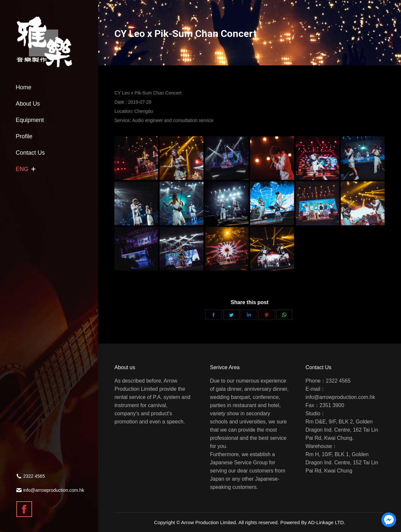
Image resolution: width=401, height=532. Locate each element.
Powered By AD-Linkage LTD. (313, 522)
